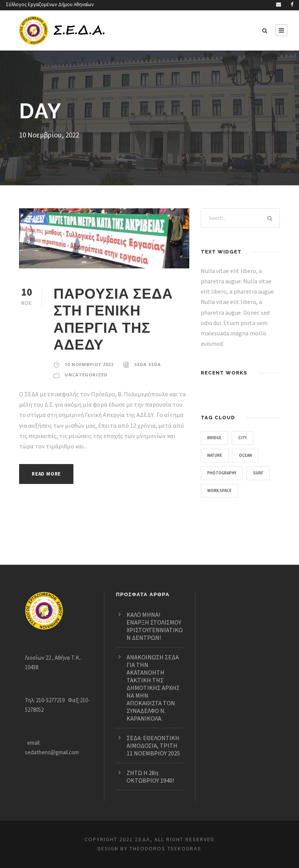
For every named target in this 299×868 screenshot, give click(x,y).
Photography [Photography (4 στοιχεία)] (224, 473)
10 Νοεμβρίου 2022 (89, 365)
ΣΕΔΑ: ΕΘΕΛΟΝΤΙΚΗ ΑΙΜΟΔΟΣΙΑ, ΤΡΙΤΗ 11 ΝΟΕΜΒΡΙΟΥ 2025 (154, 738)
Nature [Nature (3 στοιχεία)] (216, 455)
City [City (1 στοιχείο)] (245, 438)
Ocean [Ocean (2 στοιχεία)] (249, 455)
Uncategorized (85, 375)
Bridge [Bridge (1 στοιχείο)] (215, 438)
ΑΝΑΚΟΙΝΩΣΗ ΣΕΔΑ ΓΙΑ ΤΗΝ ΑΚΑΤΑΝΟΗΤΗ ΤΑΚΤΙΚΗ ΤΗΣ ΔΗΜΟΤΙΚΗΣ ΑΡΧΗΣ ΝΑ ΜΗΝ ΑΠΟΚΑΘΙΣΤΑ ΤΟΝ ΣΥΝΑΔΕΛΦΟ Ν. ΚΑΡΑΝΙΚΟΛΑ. (153, 672)
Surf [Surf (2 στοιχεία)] (263, 473)
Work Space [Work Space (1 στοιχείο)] (222, 490)
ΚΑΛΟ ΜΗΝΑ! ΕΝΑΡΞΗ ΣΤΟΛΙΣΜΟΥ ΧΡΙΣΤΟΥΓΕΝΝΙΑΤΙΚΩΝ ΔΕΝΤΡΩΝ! (153, 607)
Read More (48, 474)
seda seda (148, 365)
